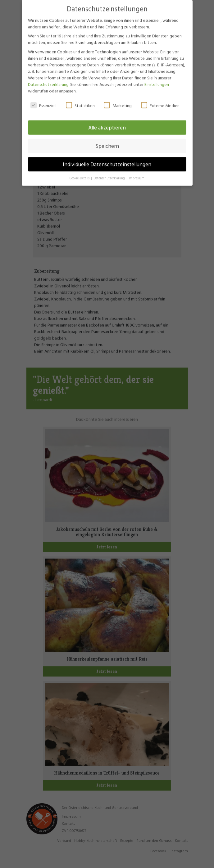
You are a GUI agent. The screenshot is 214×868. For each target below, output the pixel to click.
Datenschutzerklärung (48, 79)
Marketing (118, 100)
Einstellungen (157, 79)
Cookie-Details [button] (80, 173)
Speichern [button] (107, 140)
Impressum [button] (137, 173)
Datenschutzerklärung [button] (110, 173)
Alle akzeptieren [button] (107, 122)
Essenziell (43, 100)
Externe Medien (160, 100)
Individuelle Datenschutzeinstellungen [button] (107, 159)
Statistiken (80, 100)
